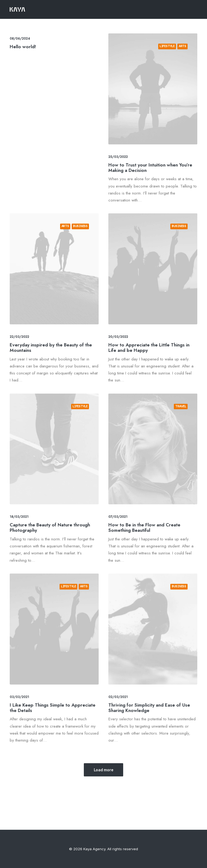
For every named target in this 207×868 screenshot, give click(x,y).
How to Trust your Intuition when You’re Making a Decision (150, 168)
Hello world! (23, 47)
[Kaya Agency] (17, 9)
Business (73, 245)
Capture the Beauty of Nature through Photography (51, 512)
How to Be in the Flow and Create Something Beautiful (149, 503)
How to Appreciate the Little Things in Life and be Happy (150, 334)
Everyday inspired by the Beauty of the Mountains (52, 334)
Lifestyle (167, 46)
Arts (182, 46)
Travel (167, 443)
